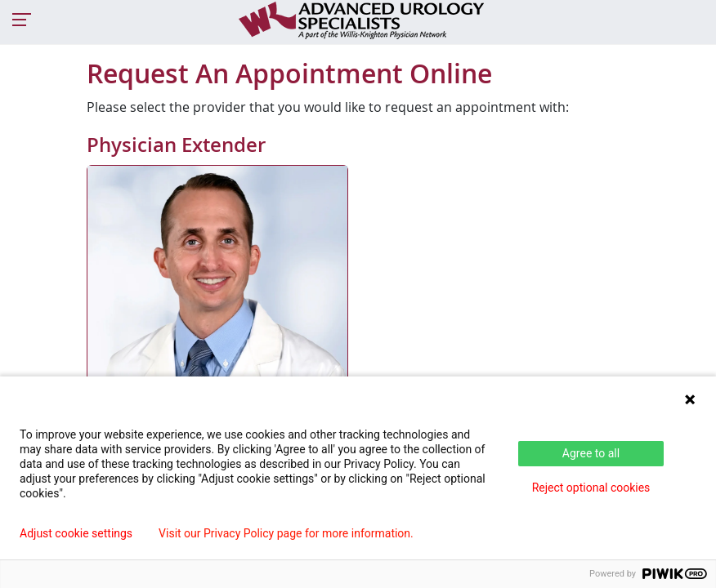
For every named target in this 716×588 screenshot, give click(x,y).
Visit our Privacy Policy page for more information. (286, 533)
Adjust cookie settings (76, 533)
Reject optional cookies (591, 488)
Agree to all (591, 453)
